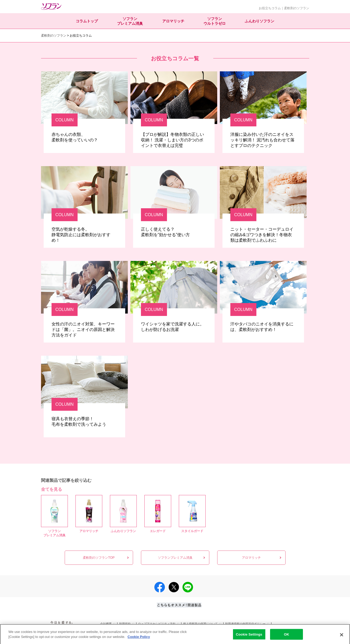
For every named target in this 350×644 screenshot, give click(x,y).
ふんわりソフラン (260, 21)
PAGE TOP (343, 629)
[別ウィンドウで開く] (61, 629)
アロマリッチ (173, 21)
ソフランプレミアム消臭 (130, 21)
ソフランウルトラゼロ (215, 21)
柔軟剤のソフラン (54, 36)
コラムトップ (87, 21)
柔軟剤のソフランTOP (99, 558)
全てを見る (52, 489)
